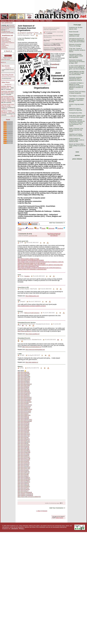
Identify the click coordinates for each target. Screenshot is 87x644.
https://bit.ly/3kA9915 (24, 423)
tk (3, 26)
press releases (77, 159)
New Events (6, 66)
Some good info (23, 241)
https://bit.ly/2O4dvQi (24, 464)
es (11, 25)
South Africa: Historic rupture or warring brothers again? (77, 116)
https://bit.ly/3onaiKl (23, 437)
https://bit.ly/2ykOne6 (24, 463)
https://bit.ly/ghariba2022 (25, 397)
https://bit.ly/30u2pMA (24, 386)
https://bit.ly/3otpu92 (23, 432)
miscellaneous (30, 33)
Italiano (54, 67)
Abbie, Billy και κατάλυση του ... (6, 87)
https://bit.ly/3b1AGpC (24, 434)
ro (4, 29)
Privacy (21, 529)
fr (9, 25)
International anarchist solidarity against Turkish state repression (76, 56)
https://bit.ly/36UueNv (24, 439)
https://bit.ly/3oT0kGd (24, 383)
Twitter (42, 21)
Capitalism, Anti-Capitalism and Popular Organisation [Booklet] (77, 100)
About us (4, 21)
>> (6, 30)
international (23, 33)
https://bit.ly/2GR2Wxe (24, 479)
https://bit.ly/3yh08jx (23, 403)
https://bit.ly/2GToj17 (23, 488)
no (11, 26)
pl (2, 28)
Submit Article (29, 21)
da (2, 29)
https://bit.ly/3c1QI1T (23, 389)
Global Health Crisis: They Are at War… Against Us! (8, 106)
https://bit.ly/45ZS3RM (24, 377)
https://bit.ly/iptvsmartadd (25, 421)
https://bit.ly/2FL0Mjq (24, 449)
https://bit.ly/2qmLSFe (24, 469)
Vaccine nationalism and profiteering (8, 92)
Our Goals (11, 21)
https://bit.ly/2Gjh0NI (23, 461)
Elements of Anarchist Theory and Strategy (75, 45)
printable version (23, 223)
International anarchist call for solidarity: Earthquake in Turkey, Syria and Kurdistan (77, 40)
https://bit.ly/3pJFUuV (24, 440)
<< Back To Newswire (42, 511)
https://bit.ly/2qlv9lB (23, 475)
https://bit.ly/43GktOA (24, 381)
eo (6, 29)
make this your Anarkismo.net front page (7, 32)
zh (10, 28)
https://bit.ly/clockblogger (25, 402)
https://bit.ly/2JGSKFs (24, 486)
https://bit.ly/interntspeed (25, 399)
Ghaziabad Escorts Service (27, 323)
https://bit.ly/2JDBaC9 (24, 477)
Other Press (6, 82)
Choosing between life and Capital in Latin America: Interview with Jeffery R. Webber (8, 99)
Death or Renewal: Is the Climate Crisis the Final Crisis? (76, 130)
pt (2, 26)
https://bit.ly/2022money (24, 411)
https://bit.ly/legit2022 (24, 396)
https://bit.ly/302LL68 (24, 390)
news (77, 152)
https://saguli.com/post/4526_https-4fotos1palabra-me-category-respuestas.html (40, 265)
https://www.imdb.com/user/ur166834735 (29, 497)
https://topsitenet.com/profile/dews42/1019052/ (31, 260)
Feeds (8, 120)
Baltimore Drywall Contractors (32, 313)
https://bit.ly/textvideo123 (25, 384)
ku (8, 28)
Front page (4, 38)
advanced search (6, 59)
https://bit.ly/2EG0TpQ (24, 467)
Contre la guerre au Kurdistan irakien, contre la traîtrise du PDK (77, 140)
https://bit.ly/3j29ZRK (24, 455)
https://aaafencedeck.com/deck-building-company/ (32, 306)
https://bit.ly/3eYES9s (24, 445)
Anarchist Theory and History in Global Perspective (77, 92)
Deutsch (61, 518)
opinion (77, 155)
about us (3, 62)
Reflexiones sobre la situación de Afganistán (76, 109)
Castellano (55, 64)
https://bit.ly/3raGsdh (23, 424)
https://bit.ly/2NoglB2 (23, 427)
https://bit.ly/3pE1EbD (24, 442)
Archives (4, 46)
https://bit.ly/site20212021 (25, 420)
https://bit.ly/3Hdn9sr (23, 387)
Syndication (5, 48)
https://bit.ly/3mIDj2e (23, 446)
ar (14, 26)
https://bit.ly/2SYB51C (24, 451)
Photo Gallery (5, 45)
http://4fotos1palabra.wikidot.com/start (28, 259)
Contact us (19, 21)
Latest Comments (6, 41)
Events (37, 21)
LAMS (20, 354)
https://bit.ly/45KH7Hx (24, 378)
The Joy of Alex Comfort (49, 40)
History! (20, 311)
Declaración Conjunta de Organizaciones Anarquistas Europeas (53, 48)
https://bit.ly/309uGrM (24, 392)
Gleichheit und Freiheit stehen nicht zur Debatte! (76, 135)
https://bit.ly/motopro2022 (25, 405)
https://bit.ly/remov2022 (24, 412)
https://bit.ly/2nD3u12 (24, 457)
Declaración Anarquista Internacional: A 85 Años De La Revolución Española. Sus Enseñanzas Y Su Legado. (77, 123)
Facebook (49, 21)
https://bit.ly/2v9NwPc (24, 480)
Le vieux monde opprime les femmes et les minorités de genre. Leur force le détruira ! (77, 67)
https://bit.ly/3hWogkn (24, 430)
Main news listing (6, 39)
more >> (13, 116)
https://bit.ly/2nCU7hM (24, 458)
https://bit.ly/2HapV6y (24, 489)
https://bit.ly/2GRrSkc (24, 472)
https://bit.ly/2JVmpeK (24, 460)
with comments (34, 223)
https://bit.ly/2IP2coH (23, 473)
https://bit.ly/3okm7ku (24, 436)
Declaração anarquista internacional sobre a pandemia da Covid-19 (75, 79)
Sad (19, 300)
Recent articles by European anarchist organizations (52, 29)
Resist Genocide (74, 32)
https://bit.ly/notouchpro (24, 406)
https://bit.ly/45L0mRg (24, 380)
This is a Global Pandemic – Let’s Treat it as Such (8, 112)
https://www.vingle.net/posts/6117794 (28, 266)
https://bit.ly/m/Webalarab (25, 492)
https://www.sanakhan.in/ (25, 331)
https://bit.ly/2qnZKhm (24, 482)
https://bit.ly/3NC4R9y (24, 374)
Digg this (21, 228)
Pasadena (27, 276)
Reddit (43, 228)
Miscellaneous (11, 77)
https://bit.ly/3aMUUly (24, 394)
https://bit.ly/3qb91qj (23, 429)
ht (6, 28)
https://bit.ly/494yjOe (23, 372)
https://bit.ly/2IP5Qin (23, 483)
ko (8, 29)
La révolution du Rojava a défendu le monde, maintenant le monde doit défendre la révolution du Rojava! (76, 86)
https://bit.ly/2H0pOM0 (24, 452)
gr (9, 26)
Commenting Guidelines (8, 43)
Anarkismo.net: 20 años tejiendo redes (76, 28)
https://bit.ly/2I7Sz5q (23, 466)
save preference (54, 236)
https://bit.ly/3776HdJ (24, 454)
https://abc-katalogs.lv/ (32, 362)
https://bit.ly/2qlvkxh (23, 476)
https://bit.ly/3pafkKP (23, 426)
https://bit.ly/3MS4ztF (24, 375)
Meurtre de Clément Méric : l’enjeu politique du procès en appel (77, 146)
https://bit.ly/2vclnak (23, 470)
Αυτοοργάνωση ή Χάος (75, 113)
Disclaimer (15, 529)
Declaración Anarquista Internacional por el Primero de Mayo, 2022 (77, 62)
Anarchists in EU (23, 287)
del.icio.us (30, 228)
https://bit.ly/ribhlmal (23, 417)
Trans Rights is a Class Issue (77, 96)
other (6, 26)
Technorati (50, 228)
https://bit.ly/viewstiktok (24, 400)
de (4, 28)
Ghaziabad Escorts (24, 338)
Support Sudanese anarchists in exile (74, 35)
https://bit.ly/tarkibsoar (24, 408)
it (13, 25)
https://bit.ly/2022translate (25, 409)
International (8, 68)
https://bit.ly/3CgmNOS (24, 393)
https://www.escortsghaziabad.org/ (32, 347)
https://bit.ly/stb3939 (23, 418)
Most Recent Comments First (54, 233)
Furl (37, 228)
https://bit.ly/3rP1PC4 (24, 433)
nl (12, 26)
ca (14, 28)
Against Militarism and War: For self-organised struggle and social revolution (77, 73)
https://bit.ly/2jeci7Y (23, 491)
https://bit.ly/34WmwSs (24, 415)
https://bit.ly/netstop (23, 414)
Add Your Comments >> (57, 223)
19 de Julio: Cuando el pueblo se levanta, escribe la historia (77, 50)
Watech (20, 366)
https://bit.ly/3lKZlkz (23, 443)
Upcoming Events (8, 75)
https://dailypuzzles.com (32, 296)
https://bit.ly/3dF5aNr (24, 448)
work (19, 275)
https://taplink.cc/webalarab (25, 494)
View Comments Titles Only (54, 234)
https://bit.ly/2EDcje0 (23, 485)
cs (12, 28)
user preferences (7, 23)
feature (37, 33)
